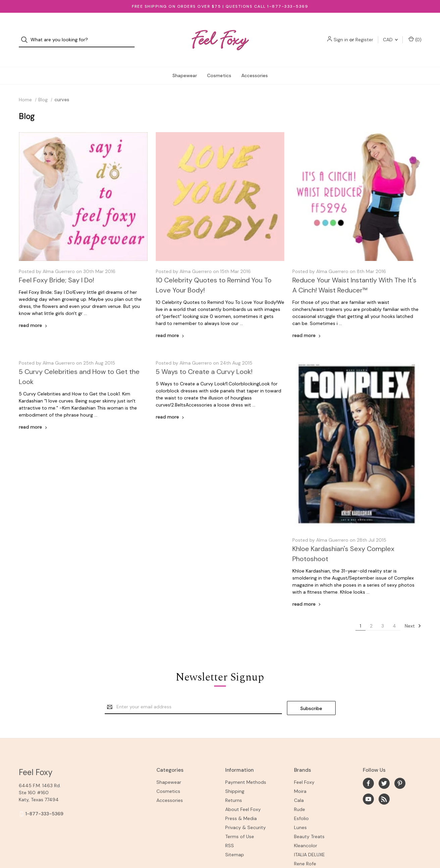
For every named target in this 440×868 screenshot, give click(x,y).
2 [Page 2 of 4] (371, 615)
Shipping (235, 780)
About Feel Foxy (243, 798)
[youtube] (368, 788)
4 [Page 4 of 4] (394, 615)
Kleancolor (306, 834)
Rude (300, 798)
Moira (300, 780)
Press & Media (241, 807)
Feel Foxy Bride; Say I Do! (56, 270)
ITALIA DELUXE (309, 843)
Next (413, 615)
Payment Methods (246, 771)
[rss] (384, 788)
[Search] (26, 35)
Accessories (255, 65)
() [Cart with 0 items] (415, 34)
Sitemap (235, 843)
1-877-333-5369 (44, 802)
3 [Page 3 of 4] (383, 615)
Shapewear (185, 65)
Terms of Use (240, 825)
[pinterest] (400, 772)
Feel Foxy (304, 771)
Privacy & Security (246, 816)
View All (302, 861)
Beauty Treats (309, 825)
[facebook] (368, 772)
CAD (390, 35)
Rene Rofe (305, 852)
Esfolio (301, 807)
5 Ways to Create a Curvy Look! (204, 361)
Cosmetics (219, 65)
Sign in (341, 35)
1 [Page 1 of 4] (360, 615)
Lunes (300, 816)
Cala (299, 789)
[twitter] (384, 772)
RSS (230, 834)
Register (364, 35)
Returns (234, 789)
